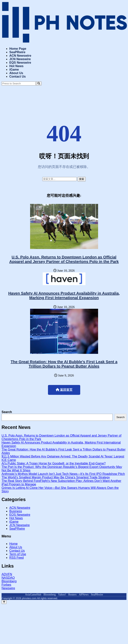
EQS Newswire (20, 63)
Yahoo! (62, 595)
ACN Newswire (20, 56)
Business (16, 511)
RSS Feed (17, 558)
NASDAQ (8, 578)
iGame (14, 70)
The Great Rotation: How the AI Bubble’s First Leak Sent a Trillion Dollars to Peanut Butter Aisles (64, 364)
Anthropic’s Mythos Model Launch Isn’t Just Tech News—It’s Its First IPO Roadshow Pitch (63, 474)
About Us (16, 73)
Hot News (16, 66)
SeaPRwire (17, 52)
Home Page (18, 49)
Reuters (72, 595)
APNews (84, 595)
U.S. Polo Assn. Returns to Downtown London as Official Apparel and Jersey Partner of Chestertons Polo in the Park (64, 259)
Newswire (8, 588)
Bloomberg (9, 581)
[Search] (39, 83)
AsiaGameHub (33, 595)
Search (7, 412)
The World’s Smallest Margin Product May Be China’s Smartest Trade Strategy (56, 477)
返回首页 (64, 390)
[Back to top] (4, 602)
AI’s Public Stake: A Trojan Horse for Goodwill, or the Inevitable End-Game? (54, 463)
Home (13, 544)
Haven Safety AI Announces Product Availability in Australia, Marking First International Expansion (64, 295)
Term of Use (18, 554)
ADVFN (7, 574)
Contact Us (17, 77)
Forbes (6, 585)
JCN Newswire (20, 59)
